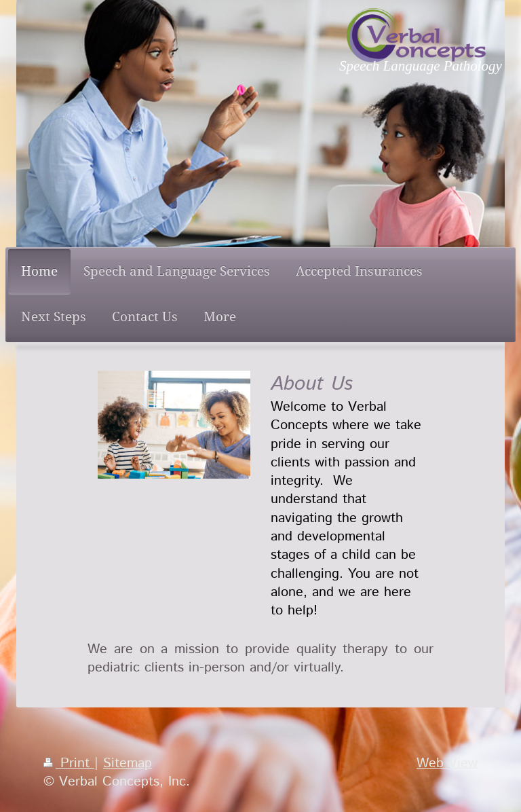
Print (69, 763)
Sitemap (128, 763)
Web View (447, 763)
